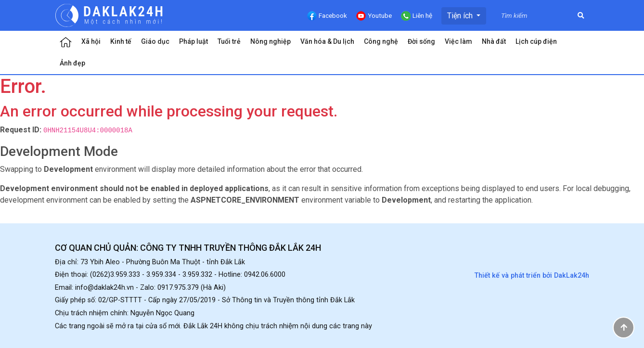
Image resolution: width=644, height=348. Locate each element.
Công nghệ (381, 41)
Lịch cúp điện (536, 41)
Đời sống (421, 41)
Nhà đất (494, 41)
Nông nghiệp (270, 41)
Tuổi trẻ (229, 41)
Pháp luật (193, 41)
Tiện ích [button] (461, 16)
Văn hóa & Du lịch (327, 41)
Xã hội (91, 41)
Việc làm (458, 41)
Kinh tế (121, 41)
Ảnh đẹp (72, 63)
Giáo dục (155, 41)
